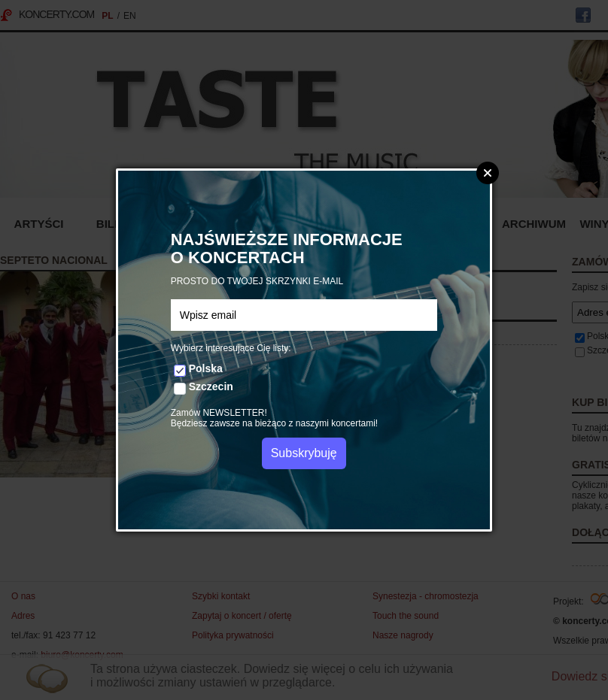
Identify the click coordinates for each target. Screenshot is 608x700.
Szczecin (211, 386)
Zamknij (488, 173)
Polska (206, 368)
